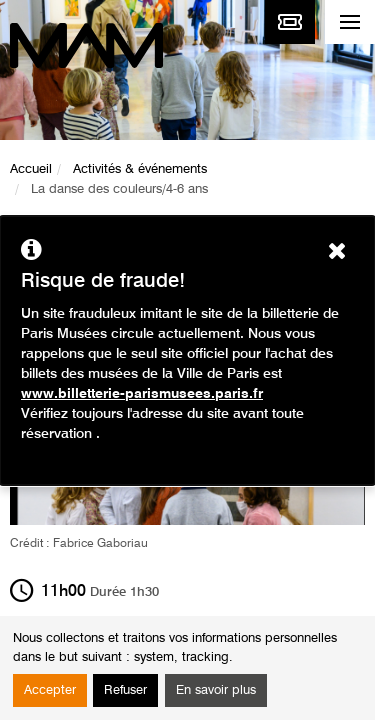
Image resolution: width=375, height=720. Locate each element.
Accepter (50, 690)
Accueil (31, 169)
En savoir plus (216, 690)
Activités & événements (140, 169)
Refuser (125, 690)
